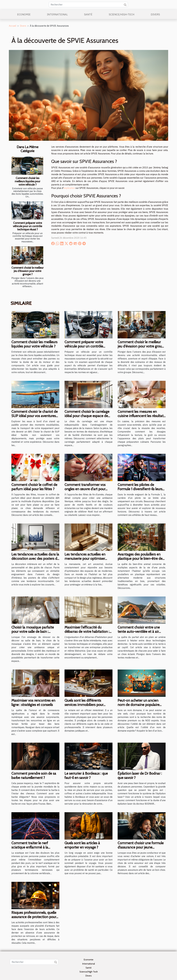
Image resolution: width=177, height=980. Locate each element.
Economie (24, 14)
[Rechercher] (88, 5)
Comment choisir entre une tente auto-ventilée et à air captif (139, 632)
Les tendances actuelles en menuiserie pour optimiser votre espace (85, 559)
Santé (88, 14)
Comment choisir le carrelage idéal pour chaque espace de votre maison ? (87, 416)
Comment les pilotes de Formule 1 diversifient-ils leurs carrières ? (140, 489)
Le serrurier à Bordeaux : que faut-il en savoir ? (86, 776)
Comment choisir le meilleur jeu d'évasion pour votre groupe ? (27, 271)
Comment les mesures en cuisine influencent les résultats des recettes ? (141, 416)
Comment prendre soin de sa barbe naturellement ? (34, 776)
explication (69, 188)
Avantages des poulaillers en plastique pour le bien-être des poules (141, 559)
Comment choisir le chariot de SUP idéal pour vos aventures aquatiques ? (35, 416)
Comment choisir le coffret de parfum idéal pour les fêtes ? (34, 487)
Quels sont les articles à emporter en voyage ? (82, 845)
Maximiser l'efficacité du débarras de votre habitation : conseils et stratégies (87, 632)
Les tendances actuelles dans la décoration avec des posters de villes (35, 559)
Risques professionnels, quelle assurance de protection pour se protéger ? (34, 917)
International (57, 14)
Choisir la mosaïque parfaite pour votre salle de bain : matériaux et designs (33, 632)
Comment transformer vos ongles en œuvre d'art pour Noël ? (85, 489)
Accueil (13, 26)
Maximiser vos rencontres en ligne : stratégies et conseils (33, 703)
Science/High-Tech (122, 14)
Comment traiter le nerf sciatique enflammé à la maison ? (30, 847)
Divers (155, 14)
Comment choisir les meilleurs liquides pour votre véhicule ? (27, 181)
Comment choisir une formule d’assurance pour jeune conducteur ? (141, 847)
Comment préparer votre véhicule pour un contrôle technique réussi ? (27, 226)
